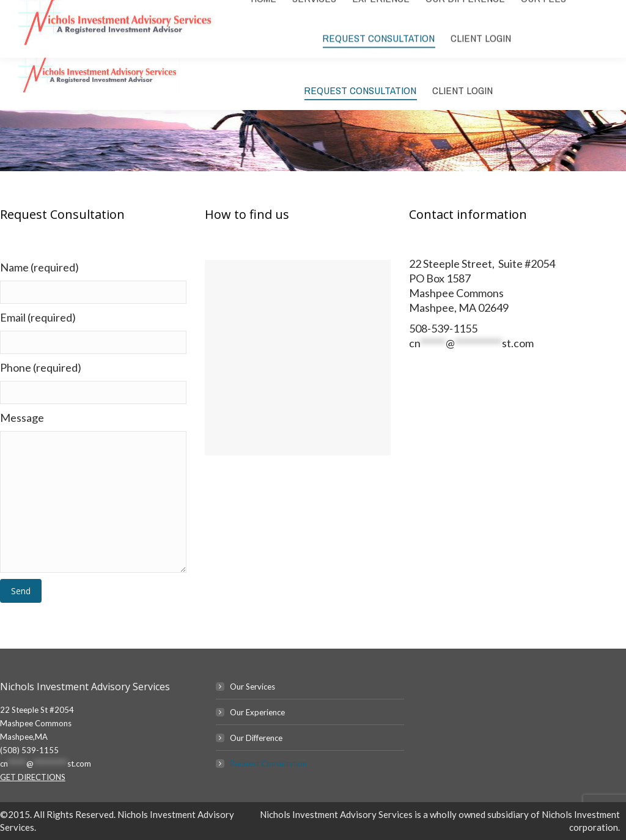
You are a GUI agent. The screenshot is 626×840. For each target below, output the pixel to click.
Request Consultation (268, 764)
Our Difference (256, 738)
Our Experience (257, 712)
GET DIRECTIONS (33, 777)
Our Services (252, 687)
